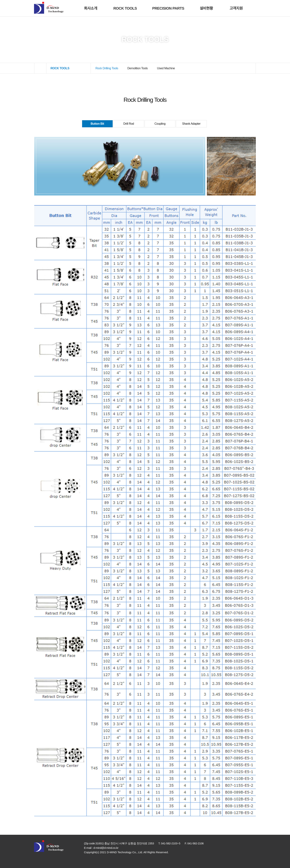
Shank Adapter (191, 124)
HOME (40, 68)
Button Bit (97, 124)
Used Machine (166, 68)
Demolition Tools (138, 68)
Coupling (160, 124)
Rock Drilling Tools (107, 68)
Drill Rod (129, 124)
